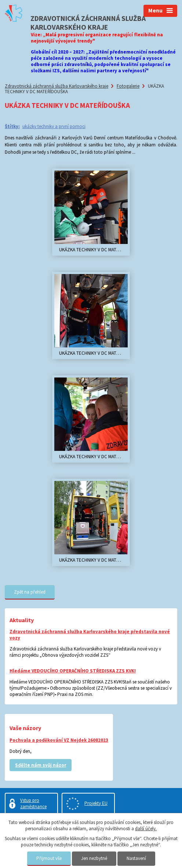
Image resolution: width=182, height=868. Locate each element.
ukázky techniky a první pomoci (54, 126)
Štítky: (12, 126)
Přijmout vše (49, 858)
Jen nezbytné (94, 858)
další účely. (146, 829)
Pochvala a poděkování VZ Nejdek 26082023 (59, 740)
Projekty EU (96, 803)
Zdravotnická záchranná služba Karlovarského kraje (57, 86)
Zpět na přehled (30, 592)
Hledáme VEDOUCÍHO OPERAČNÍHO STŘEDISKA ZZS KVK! (73, 671)
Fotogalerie (128, 86)
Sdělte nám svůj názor (41, 765)
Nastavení (136, 858)
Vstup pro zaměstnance (33, 803)
